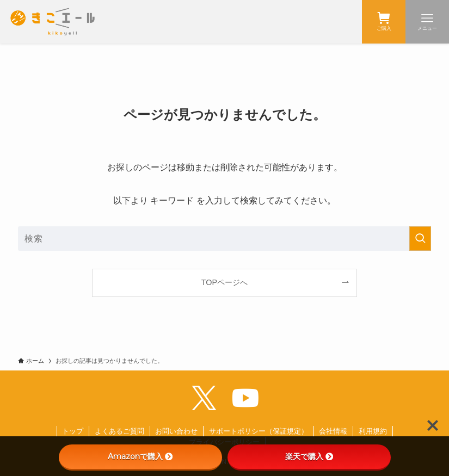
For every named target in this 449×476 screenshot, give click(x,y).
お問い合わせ (176, 431)
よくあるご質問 (119, 431)
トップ (73, 431)
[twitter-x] (204, 398)
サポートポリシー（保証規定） (259, 431)
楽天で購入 (309, 456)
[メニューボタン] (427, 22)
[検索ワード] (224, 239)
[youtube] (245, 398)
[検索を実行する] (420, 239)
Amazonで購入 (140, 456)
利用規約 (373, 431)
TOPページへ (224, 282)
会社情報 (333, 431)
